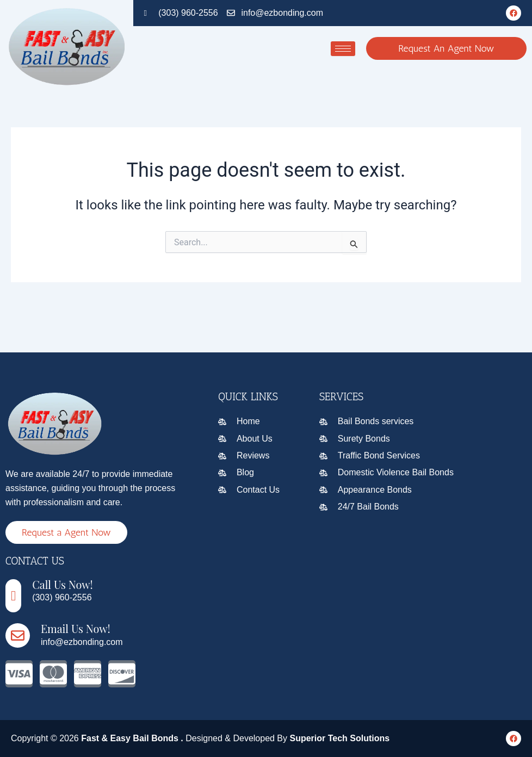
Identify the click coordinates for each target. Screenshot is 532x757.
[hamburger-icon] (343, 49)
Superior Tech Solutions (339, 738)
